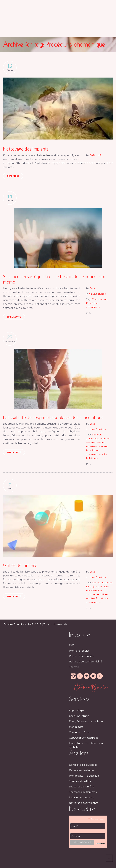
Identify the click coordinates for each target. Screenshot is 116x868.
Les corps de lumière (82, 787)
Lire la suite (14, 317)
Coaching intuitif (79, 716)
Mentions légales (79, 651)
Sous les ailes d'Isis (80, 781)
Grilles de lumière (20, 565)
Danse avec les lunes (82, 770)
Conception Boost (80, 732)
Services (101, 294)
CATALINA (95, 155)
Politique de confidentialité (85, 662)
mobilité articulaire (97, 446)
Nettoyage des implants (26, 149)
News (92, 294)
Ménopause (76, 727)
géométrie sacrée (102, 583)
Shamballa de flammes (83, 792)
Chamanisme (100, 299)
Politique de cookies (81, 656)
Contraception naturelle (84, 738)
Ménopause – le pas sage (84, 776)
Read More (13, 176)
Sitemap (74, 667)
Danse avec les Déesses (83, 765)
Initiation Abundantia (82, 797)
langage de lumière (97, 587)
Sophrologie (76, 711)
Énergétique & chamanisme (86, 721)
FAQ (72, 645)
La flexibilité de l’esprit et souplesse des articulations (53, 417)
